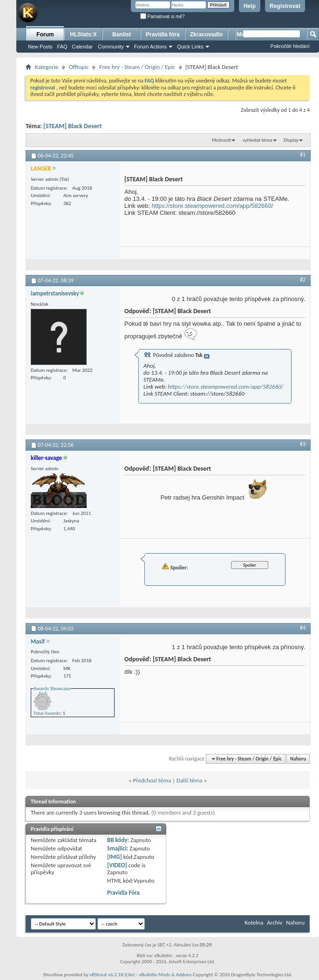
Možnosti (221, 140)
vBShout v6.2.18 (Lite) (112, 975)
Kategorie (47, 67)
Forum (45, 34)
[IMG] (115, 857)
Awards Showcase (52, 689)
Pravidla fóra (163, 34)
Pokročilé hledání (290, 46)
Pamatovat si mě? (163, 17)
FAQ (62, 47)
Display (291, 140)
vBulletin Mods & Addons (165, 975)
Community (111, 47)
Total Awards (47, 713)
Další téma (190, 780)
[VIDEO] (117, 865)
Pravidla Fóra (123, 893)
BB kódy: (118, 840)
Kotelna (254, 922)
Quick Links (190, 47)
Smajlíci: (118, 848)
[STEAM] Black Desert (72, 126)
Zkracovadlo (207, 34)
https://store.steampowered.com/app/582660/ (213, 206)
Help (250, 6)
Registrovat (285, 6)
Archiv (275, 922)
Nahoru (298, 759)
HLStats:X (83, 34)
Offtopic (79, 67)
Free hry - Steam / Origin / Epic (137, 67)
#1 (303, 155)
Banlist (122, 34)
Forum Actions (150, 47)
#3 (303, 444)
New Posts (40, 47)
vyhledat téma (258, 140)
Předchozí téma (152, 780)
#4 (303, 628)
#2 (303, 280)
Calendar (83, 47)
